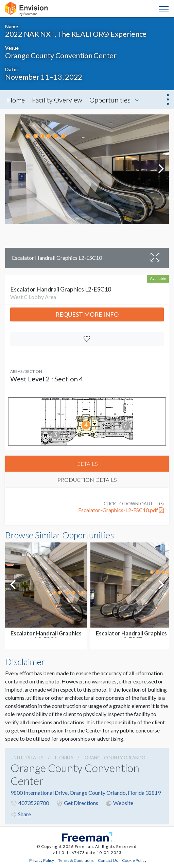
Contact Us (108, 860)
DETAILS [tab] (87, 464)
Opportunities (110, 100)
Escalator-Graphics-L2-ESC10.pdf (121, 510)
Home (16, 100)
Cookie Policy (134, 860)
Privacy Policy (42, 860)
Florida (64, 758)
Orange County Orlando (115, 758)
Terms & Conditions (76, 860)
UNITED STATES (27, 758)
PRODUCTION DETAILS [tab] (87, 480)
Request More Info (87, 314)
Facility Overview (57, 100)
